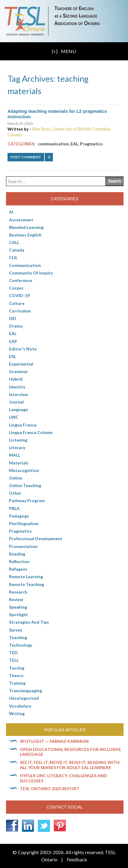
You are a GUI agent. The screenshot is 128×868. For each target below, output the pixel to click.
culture (17, 303)
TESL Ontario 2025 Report (50, 789)
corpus (16, 288)
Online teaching (25, 485)
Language (18, 409)
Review (16, 599)
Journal (16, 402)
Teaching (18, 637)
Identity (17, 387)
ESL (12, 356)
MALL (15, 455)
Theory (16, 675)
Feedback (77, 859)
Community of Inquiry (31, 273)
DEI (12, 318)
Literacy (17, 447)
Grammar (18, 371)
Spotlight (18, 615)
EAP (13, 341)
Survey (16, 630)
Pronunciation (23, 546)
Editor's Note (23, 349)
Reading (17, 554)
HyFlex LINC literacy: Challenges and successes (63, 778)
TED (13, 653)
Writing (17, 713)
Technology (21, 645)
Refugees (18, 569)
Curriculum (20, 311)
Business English (25, 235)
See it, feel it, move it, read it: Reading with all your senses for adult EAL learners (70, 765)
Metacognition (24, 470)
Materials (19, 463)
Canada (17, 250)
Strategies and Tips (29, 622)
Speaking (18, 607)
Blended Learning (26, 227)
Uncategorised (24, 698)
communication (53, 144)
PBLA (14, 508)
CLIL (13, 257)
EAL (74, 144)
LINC (14, 417)
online (16, 478)
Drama (16, 326)
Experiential (21, 364)
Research (18, 592)
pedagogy (19, 516)
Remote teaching (26, 584)
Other (15, 493)
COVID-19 (19, 295)
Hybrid (16, 379)
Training (17, 683)
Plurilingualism (24, 523)
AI (11, 212)
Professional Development (36, 539)
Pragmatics (91, 144)
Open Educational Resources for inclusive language (70, 752)
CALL (14, 242)
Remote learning (26, 577)
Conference (21, 280)
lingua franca (23, 425)
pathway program (27, 501)
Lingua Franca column (31, 432)
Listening (18, 440)
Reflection (19, 561)
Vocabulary (20, 706)
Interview (18, 394)
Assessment (21, 220)
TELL (14, 660)
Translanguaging (26, 691)
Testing (17, 668)
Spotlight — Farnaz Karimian (54, 741)
